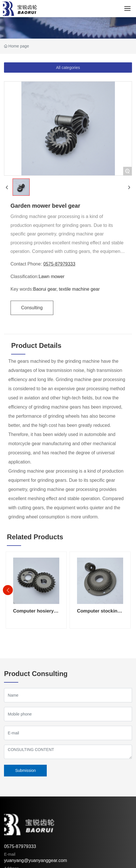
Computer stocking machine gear (99, 614)
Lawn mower (51, 277)
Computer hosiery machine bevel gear (35, 614)
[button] (8, 590)
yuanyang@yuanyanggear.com (35, 860)
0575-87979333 (59, 264)
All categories (68, 68)
